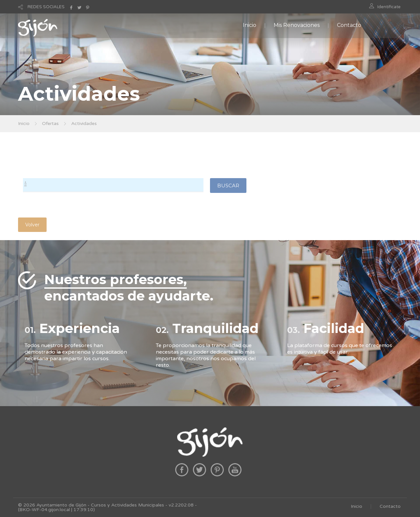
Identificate (389, 7)
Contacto (349, 25)
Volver (32, 225)
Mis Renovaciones (297, 25)
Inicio (250, 25)
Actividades (84, 124)
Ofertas (50, 124)
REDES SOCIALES (46, 7)
